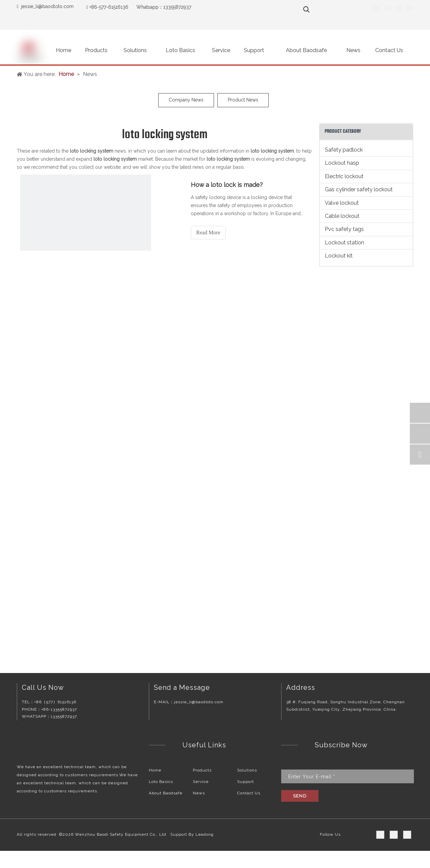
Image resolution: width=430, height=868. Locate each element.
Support (246, 782)
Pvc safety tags (344, 229)
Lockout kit (339, 256)
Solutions (247, 770)
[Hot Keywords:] (306, 9)
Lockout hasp (342, 163)
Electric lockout (344, 176)
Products (202, 770)
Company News (186, 100)
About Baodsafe (166, 793)
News (199, 793)
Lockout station (345, 243)
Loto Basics (161, 782)
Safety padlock (344, 150)
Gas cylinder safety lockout (359, 189)
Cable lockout (342, 216)
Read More (208, 232)
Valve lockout (342, 203)
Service (201, 782)
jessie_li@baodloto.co (45, 6)
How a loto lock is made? (227, 185)
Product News (243, 100)
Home (155, 770)
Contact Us (249, 793)
